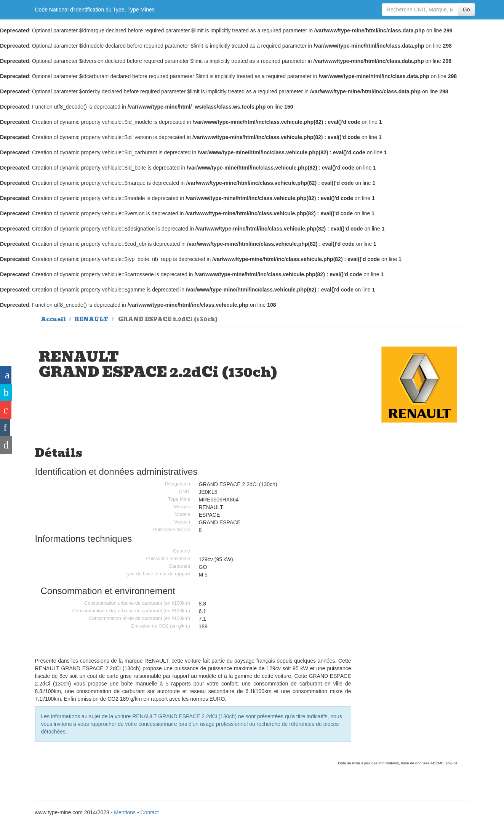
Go (466, 10)
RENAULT (91, 319)
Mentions (125, 812)
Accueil (53, 319)
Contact (150, 812)
